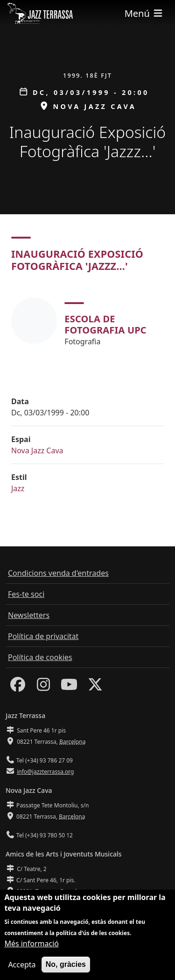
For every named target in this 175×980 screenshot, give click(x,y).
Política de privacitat (43, 636)
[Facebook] (18, 687)
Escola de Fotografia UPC (105, 324)
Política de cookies (40, 657)
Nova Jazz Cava (37, 450)
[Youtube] (69, 687)
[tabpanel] (87, 321)
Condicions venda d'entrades (58, 573)
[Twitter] (95, 687)
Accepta (22, 966)
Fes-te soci (26, 594)
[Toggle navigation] (144, 13)
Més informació (31, 945)
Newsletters (29, 615)
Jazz (18, 488)
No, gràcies (66, 966)
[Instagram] (43, 687)
